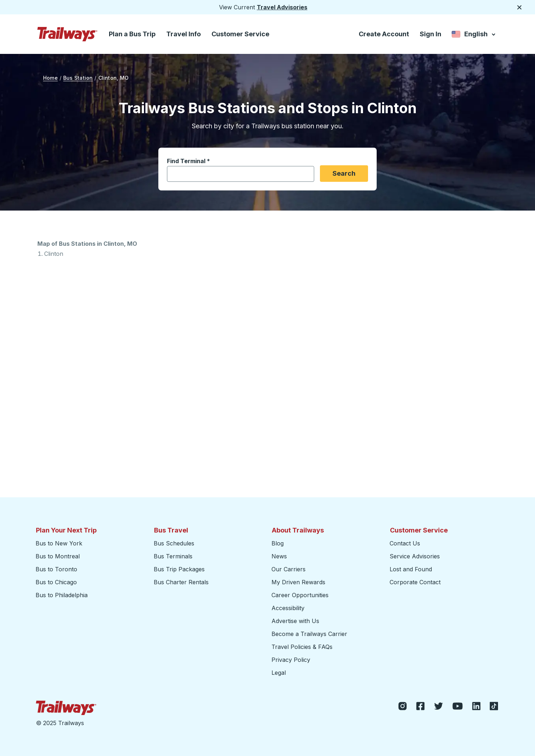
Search (344, 173)
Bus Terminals (173, 556)
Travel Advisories (282, 7)
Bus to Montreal (58, 556)
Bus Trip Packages (179, 569)
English (474, 35)
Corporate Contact (415, 582)
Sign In (431, 34)
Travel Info (183, 34)
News (279, 556)
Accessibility (288, 608)
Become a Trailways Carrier (310, 633)
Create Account (384, 34)
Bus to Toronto (56, 569)
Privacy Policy (291, 660)
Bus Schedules (174, 543)
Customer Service (240, 34)
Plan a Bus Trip (132, 34)
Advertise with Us (295, 621)
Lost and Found (411, 569)
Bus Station (78, 78)
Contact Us (405, 543)
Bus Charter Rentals (181, 582)
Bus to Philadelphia (62, 595)
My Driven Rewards (298, 582)
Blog (278, 543)
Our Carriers (289, 569)
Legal (279, 673)
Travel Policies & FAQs (302, 647)
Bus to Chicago (56, 582)
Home (50, 78)
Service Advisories (415, 556)
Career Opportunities (300, 595)
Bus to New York (59, 543)
